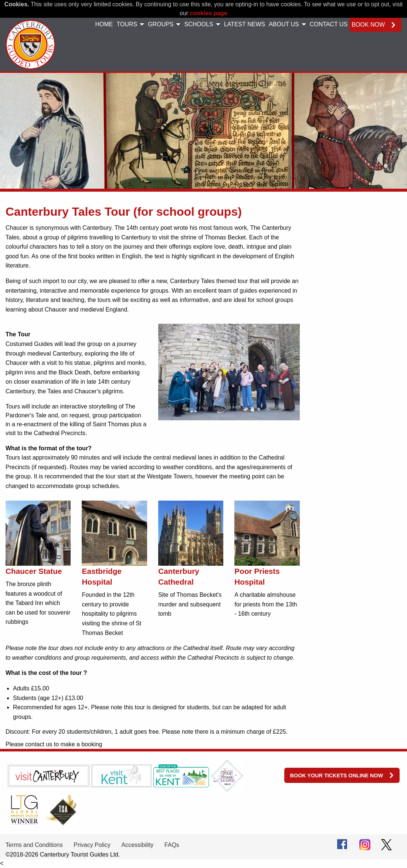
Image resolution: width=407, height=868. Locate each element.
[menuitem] (104, 25)
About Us (284, 24)
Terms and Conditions (34, 845)
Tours (127, 24)
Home (104, 24)
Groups (161, 24)
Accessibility (137, 845)
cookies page (209, 13)
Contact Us (329, 24)
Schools (199, 24)
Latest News (245, 24)
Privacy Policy (92, 845)
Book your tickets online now (336, 776)
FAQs (172, 845)
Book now (368, 25)
